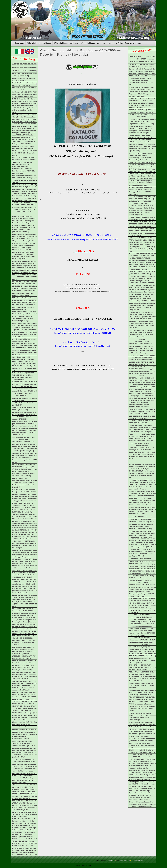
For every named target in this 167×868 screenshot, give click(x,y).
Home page (19, 43)
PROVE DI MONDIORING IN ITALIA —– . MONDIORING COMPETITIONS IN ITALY (25, 277)
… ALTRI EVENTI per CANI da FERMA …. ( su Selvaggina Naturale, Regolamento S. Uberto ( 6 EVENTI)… (142, 121)
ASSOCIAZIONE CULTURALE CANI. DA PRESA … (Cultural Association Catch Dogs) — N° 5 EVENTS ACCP (142, 692)
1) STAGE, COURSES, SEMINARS (24, 64)
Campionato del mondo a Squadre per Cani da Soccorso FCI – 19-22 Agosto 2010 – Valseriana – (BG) (24, 631)
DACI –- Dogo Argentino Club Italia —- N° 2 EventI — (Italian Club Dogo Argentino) (142, 685)
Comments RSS (124, 861)
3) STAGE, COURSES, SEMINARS (24, 70)
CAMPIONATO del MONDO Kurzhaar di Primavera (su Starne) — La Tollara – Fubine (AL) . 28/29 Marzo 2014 (142, 176)
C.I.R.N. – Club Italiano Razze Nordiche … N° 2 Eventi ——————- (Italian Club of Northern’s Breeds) (142, 738)
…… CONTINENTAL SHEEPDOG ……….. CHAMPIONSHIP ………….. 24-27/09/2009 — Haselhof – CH (24, 439)
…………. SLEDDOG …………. (23, 727)
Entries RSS (111, 861)
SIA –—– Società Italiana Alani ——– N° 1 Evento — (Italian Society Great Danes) (142, 745)
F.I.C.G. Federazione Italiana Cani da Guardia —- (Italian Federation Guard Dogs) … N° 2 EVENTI (24, 575)
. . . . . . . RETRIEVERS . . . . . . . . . (140, 516)
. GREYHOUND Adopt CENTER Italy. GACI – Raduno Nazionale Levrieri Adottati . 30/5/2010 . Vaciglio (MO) (142, 578)
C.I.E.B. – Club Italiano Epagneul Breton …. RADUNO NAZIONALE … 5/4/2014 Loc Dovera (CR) (142, 183)
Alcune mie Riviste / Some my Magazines (125, 43)
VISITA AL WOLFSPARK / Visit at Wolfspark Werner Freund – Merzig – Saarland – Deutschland (24, 796)
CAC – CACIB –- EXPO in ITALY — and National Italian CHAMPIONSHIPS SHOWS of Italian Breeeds (142, 667)
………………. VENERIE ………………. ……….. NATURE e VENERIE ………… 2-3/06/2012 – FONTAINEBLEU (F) (142, 342)
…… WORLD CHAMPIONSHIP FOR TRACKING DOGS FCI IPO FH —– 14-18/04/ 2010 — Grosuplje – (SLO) (25, 711)
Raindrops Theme (138, 861)
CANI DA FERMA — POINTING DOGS (142, 61)
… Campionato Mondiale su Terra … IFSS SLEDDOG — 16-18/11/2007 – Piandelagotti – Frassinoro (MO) (25, 766)
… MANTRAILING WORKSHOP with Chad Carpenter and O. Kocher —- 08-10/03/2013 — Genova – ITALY (25, 704)
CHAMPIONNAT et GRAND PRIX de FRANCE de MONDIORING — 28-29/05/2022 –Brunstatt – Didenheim (25, 284)
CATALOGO (76, 84)
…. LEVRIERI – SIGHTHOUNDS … (141, 558)
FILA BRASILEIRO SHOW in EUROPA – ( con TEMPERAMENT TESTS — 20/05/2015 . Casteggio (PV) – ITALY (142, 699)
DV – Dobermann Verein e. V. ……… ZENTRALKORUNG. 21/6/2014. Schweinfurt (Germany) (25, 319)
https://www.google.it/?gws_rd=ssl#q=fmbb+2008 (83, 218)
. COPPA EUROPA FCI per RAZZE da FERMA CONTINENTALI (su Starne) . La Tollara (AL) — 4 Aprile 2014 (142, 199)
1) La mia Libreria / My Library (39, 43)
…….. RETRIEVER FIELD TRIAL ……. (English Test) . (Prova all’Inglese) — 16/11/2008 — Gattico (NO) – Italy (142, 533)
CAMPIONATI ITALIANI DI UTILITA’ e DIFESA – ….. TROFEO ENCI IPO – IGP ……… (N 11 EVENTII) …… (24, 384)
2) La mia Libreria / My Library (66, 43)
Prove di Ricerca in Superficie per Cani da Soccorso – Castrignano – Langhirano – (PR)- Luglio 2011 (24, 663)
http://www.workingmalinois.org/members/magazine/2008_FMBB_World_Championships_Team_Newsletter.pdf (83, 193)
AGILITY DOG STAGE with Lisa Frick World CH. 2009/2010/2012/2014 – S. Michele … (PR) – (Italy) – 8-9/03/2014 (142, 601)
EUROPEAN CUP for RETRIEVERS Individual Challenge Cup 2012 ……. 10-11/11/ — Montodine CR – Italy (142, 526)
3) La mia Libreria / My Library (93, 43)
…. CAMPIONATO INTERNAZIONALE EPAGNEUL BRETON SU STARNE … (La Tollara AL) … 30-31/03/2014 (142, 224)
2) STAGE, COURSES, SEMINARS (24, 67)
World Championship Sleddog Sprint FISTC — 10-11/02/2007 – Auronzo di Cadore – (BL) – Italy (24, 743)
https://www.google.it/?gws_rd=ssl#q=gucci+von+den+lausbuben (83, 291)
